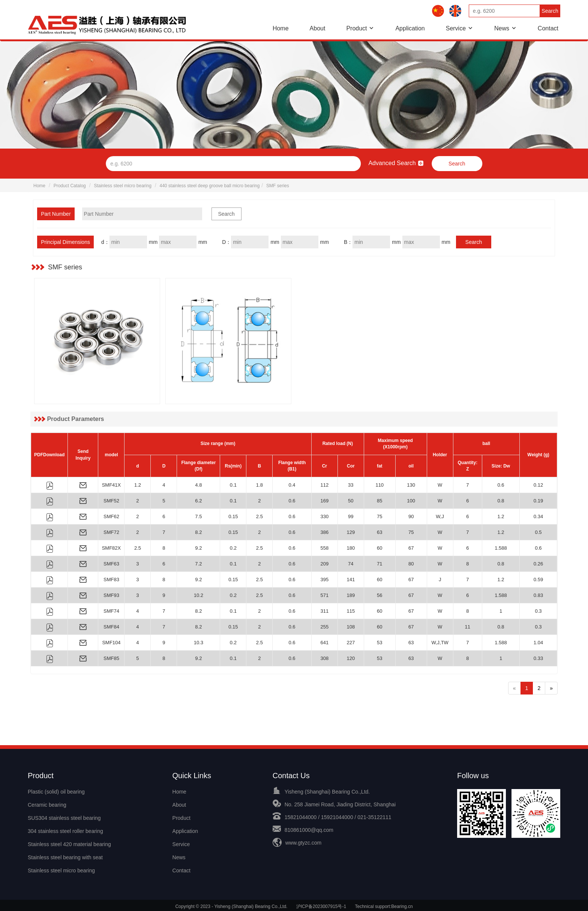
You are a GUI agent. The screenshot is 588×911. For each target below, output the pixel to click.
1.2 (138, 485)
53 (379, 643)
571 (324, 595)
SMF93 (111, 595)
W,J (440, 516)
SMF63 (111, 564)
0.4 (292, 485)
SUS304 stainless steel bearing (64, 817)
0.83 (538, 595)
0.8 (501, 501)
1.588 (501, 548)
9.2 (198, 548)
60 (379, 548)
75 (379, 516)
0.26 (538, 564)
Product (356, 28)
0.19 (538, 501)
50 (351, 501)
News (502, 28)
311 (324, 611)
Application (410, 28)
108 (351, 627)
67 (411, 548)
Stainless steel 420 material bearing (69, 843)
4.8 (198, 485)
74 (351, 564)
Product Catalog (70, 186)
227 (351, 643)
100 (411, 501)
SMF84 (111, 627)
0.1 (233, 485)
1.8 (259, 485)
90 (411, 516)
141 (351, 580)
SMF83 (111, 580)
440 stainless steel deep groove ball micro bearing (210, 186)
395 (324, 580)
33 (351, 485)
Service (456, 28)
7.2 (198, 564)
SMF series (278, 186)
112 (324, 485)
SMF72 (111, 532)
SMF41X (112, 485)
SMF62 (111, 516)
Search (550, 11)
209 (324, 564)
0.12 (538, 485)
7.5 (198, 516)
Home (281, 28)
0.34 (538, 516)
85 (379, 501)
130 (411, 485)
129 (351, 532)
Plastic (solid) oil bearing (56, 792)
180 (351, 548)
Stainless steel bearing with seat (65, 855)
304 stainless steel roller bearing (65, 830)
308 (324, 658)
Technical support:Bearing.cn (384, 904)
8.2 (198, 532)
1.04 (538, 643)
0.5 (538, 532)
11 (468, 627)
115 (351, 611)
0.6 (501, 485)
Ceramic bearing (47, 804)
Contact (548, 28)
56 (379, 595)
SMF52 (111, 501)
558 (324, 548)
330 (324, 516)
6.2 (198, 501)
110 (379, 485)
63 (379, 532)
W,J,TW (440, 643)
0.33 (538, 658)
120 (351, 658)
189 (351, 595)
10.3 (199, 643)
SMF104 (111, 643)
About (318, 28)
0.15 (233, 516)
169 (324, 501)
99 (351, 516)
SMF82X (112, 548)
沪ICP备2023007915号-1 (321, 904)
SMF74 (111, 611)
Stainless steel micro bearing (122, 186)
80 (411, 564)
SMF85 (111, 658)
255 (324, 627)
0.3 (538, 611)
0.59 (538, 580)
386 (324, 532)
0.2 (233, 548)
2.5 (259, 516)
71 (379, 564)
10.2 (199, 595)
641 (324, 643)
